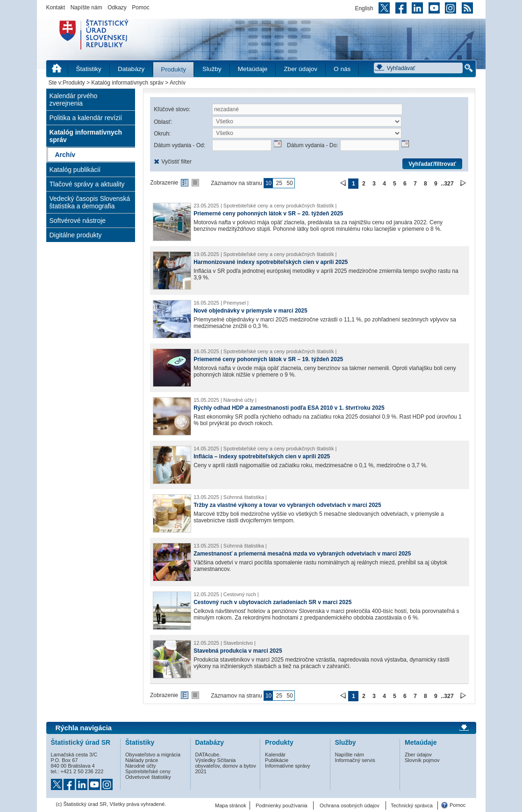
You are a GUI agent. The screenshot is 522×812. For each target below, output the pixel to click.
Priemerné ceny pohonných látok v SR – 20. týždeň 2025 (268, 214)
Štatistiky (89, 69)
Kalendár (275, 755)
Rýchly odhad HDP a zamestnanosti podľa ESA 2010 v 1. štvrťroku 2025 (289, 408)
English (364, 8)
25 (279, 183)
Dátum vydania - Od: (179, 145)
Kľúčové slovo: (172, 109)
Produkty (173, 69)
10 (268, 183)
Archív (65, 155)
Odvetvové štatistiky (148, 777)
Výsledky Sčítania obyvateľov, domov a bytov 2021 (226, 766)
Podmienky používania (282, 805)
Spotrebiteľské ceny (148, 771)
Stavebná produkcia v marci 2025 (238, 651)
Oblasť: (163, 122)
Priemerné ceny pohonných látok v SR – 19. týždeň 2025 (268, 359)
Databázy (131, 69)
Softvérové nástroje (78, 221)
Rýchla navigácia (84, 728)
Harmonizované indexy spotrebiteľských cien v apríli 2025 (271, 262)
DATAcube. (208, 755)
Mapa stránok (231, 805)
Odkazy (117, 7)
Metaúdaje (253, 69)
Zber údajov (300, 69)
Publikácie (277, 760)
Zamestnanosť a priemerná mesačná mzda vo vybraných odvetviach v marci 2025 (302, 554)
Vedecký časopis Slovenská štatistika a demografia (90, 202)
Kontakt (56, 7)
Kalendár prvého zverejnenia (74, 100)
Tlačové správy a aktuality (87, 184)
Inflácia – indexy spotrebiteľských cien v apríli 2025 (262, 456)
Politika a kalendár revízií (86, 118)
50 (290, 183)
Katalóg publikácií (75, 170)
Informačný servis (355, 760)
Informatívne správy (288, 766)
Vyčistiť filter (176, 162)
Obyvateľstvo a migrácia (153, 755)
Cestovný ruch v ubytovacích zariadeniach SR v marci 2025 (272, 602)
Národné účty (140, 766)
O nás (342, 69)
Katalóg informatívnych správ (127, 83)
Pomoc (140, 7)
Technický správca (412, 805)
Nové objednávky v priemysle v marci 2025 (250, 311)
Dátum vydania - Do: (312, 145)
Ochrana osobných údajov (350, 805)
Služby (212, 69)
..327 (447, 184)
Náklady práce (142, 760)
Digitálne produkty (76, 235)
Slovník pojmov (422, 760)
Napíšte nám (86, 7)
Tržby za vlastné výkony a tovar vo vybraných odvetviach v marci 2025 (287, 505)
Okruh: (162, 134)
